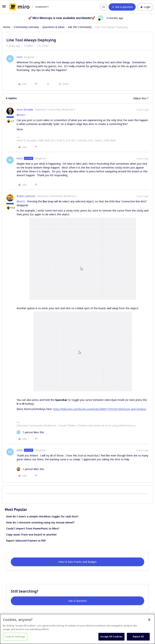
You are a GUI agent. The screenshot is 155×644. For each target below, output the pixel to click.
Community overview (26, 27)
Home (7, 27)
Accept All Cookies (111, 636)
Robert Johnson (26, 196)
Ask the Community (80, 27)
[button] (4, 8)
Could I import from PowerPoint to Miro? (33, 528)
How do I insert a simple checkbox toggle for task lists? (42, 516)
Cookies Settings (15, 636)
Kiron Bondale (25, 109)
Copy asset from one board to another (31, 535)
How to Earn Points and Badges (77, 562)
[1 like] (30, 432)
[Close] (149, 620)
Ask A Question (78, 601)
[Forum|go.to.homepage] (29, 7)
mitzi (20, 57)
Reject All (138, 636)
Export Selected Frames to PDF (26, 541)
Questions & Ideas (53, 27)
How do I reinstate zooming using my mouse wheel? (40, 522)
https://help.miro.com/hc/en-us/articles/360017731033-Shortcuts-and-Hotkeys (100, 409)
